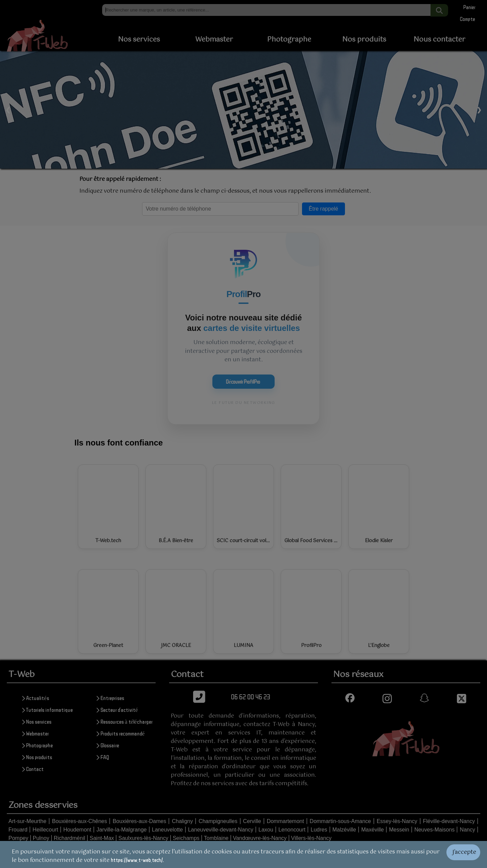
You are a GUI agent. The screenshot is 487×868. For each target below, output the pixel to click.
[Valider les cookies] (467, 854)
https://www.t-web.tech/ (137, 860)
